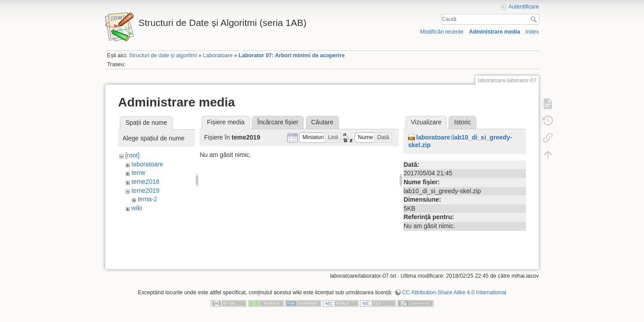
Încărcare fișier (278, 122)
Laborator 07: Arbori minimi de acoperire (291, 55)
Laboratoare (218, 55)
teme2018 (145, 182)
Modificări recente (442, 32)
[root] (132, 155)
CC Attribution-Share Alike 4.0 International (454, 292)
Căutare (322, 122)
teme (138, 173)
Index (532, 32)
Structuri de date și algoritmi (163, 55)
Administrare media (494, 32)
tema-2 (148, 199)
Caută (535, 19)
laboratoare (147, 164)
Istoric (463, 122)
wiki (137, 208)
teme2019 (145, 191)
